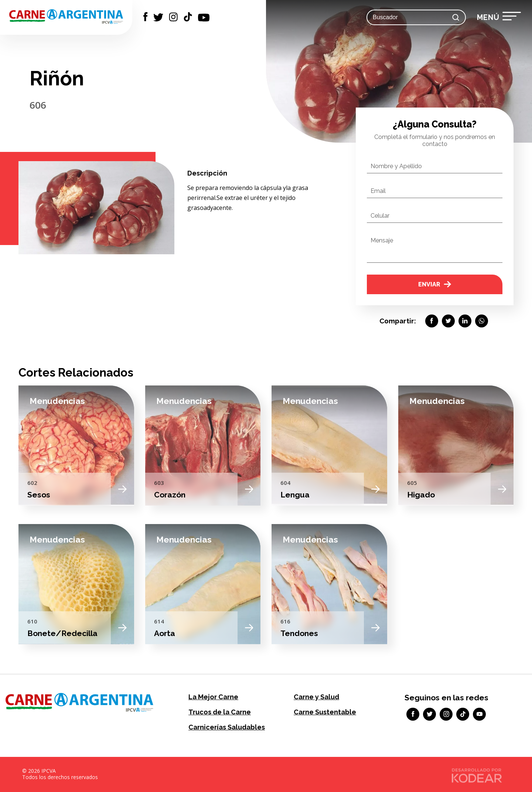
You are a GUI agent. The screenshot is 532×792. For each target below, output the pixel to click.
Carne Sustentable (325, 712)
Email (378, 191)
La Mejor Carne (213, 697)
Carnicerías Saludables (227, 727)
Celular (380, 216)
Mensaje (382, 240)
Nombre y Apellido (396, 166)
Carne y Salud (316, 697)
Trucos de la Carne (220, 712)
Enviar (435, 284)
